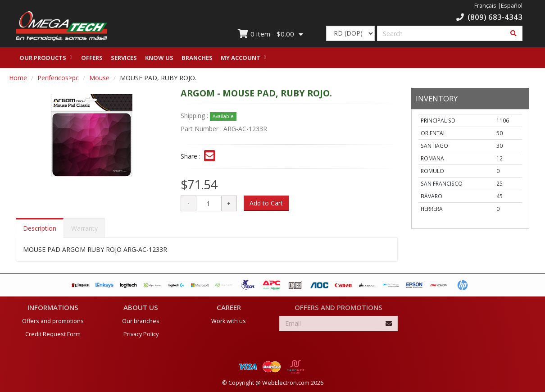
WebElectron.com (286, 382)
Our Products (43, 60)
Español (512, 6)
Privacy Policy (141, 334)
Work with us (229, 321)
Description (40, 230)
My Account (241, 60)
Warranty (84, 230)
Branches (197, 60)
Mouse (99, 80)
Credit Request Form (53, 334)
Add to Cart (266, 205)
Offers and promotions (53, 321)
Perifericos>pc (58, 80)
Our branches (141, 321)
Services (124, 60)
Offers (92, 60)
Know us (159, 60)
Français (485, 6)
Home (18, 80)
